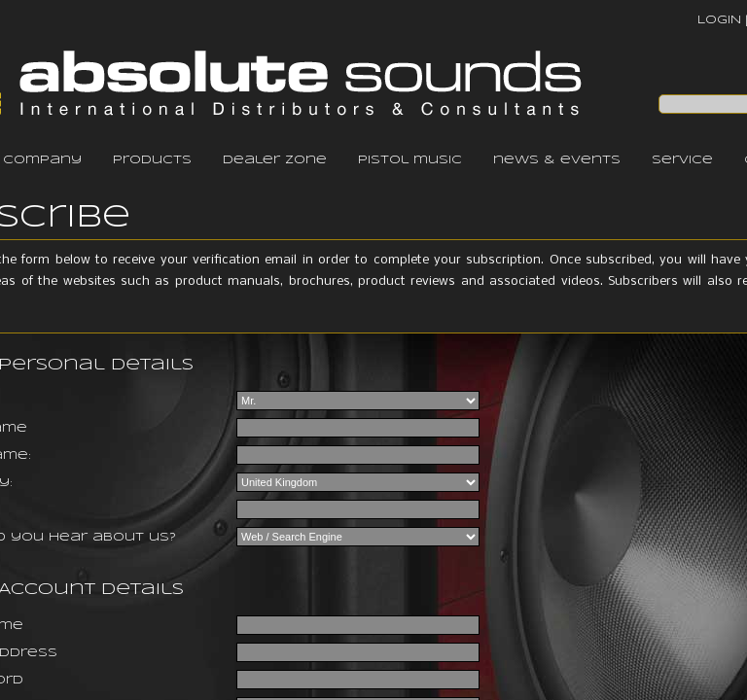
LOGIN (719, 20)
